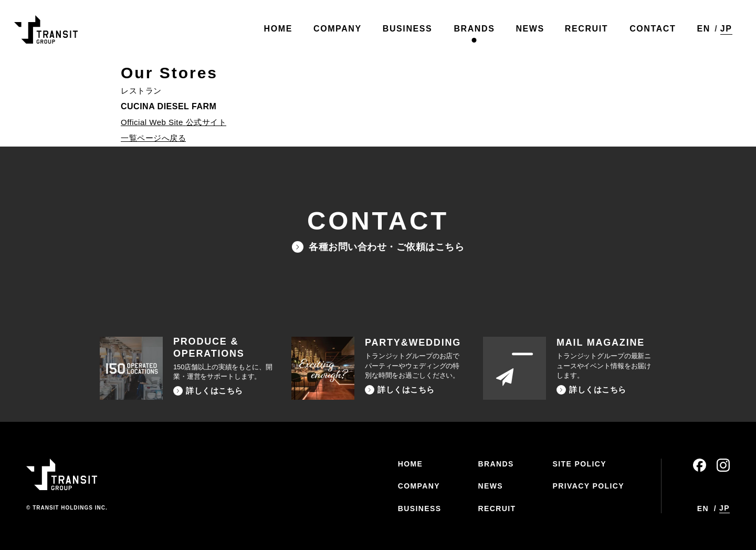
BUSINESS (420, 509)
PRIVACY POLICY (588, 486)
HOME (411, 464)
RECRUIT (497, 509)
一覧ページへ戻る (153, 138)
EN (701, 31)
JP (724, 31)
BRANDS (496, 464)
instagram (723, 465)
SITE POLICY (579, 464)
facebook (700, 465)
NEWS (490, 486)
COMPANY (419, 486)
